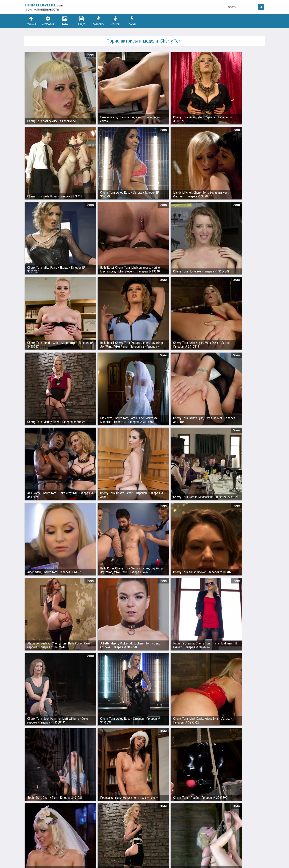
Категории (48, 21)
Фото (65, 21)
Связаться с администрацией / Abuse (48, 846)
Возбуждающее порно (93, 850)
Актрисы (115, 21)
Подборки (99, 21)
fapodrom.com (44, 7)
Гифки (132, 21)
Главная (31, 21)
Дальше (256, 812)
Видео (82, 21)
